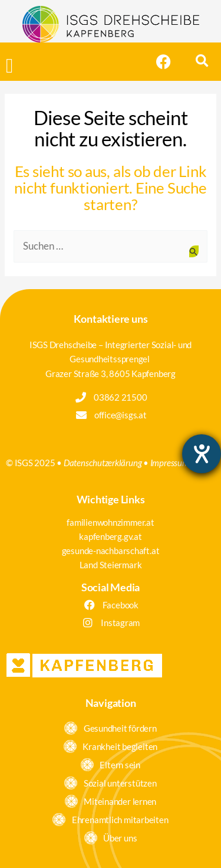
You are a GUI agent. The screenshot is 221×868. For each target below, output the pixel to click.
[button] (9, 66)
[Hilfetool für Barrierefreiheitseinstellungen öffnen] (202, 454)
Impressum (170, 463)
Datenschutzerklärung (103, 463)
